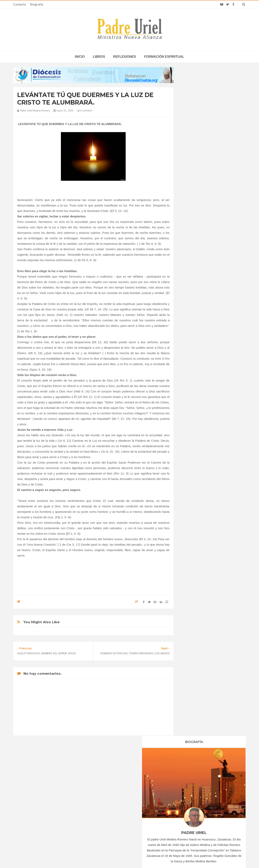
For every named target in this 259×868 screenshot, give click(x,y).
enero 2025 (194, 398)
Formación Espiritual (199, 455)
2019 (191, 360)
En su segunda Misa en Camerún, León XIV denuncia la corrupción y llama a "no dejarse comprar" (206, 794)
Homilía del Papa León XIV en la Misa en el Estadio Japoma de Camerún (203, 806)
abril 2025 (193, 415)
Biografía (37, 4)
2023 (191, 382)
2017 (191, 349)
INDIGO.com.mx (183, 857)
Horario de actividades (150, 768)
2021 (191, 371)
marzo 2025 (194, 409)
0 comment (84, 111)
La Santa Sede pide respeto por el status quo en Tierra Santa (53, 794)
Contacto (20, 4)
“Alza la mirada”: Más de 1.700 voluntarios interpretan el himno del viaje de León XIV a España (207, 818)
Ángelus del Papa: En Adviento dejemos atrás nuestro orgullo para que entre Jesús (53, 818)
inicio (80, 57)
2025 (191, 393)
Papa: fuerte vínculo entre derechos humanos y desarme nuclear (49, 806)
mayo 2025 (194, 420)
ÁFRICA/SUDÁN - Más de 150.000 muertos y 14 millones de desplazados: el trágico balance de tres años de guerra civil (130, 811)
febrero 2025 (195, 404)
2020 (191, 366)
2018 (191, 355)
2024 (191, 388)
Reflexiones (125, 57)
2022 (191, 377)
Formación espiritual (164, 57)
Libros (99, 57)
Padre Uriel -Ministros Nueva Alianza (118, 857)
